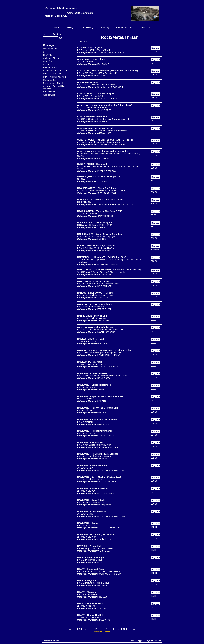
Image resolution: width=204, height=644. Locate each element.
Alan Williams (69, 12)
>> (134, 629)
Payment (149, 641)
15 (113, 629)
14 (107, 629)
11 (90, 629)
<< (70, 629)
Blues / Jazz (49, 61)
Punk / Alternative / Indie (55, 77)
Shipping (105, 27)
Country (47, 64)
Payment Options (124, 27)
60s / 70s (48, 55)
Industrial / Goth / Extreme (56, 71)
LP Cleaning (87, 27)
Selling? (70, 27)
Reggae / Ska (50, 80)
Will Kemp (57, 641)
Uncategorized (50, 49)
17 (124, 629)
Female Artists (50, 67)
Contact (158, 641)
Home (56, 27)
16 (118, 629)
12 (96, 629)
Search (47, 34)
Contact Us (145, 27)
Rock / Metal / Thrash (53, 83)
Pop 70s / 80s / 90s (52, 74)
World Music (49, 95)
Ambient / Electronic (53, 58)
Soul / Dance (49, 92)
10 (85, 629)
